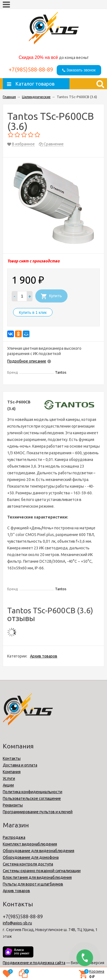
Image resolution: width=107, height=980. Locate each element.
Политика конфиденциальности (33, 792)
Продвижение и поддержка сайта (34, 963)
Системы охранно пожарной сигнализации (42, 871)
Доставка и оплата (20, 765)
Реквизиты (13, 805)
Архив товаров (44, 656)
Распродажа (14, 837)
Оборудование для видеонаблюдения (38, 851)
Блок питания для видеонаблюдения (37, 877)
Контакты (12, 758)
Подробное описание (27, 361)
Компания (12, 772)
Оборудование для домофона (31, 857)
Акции (8, 785)
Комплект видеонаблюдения (30, 844)
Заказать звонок (79, 70)
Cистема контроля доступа (28, 864)
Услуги (9, 778)
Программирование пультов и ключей (38, 812)
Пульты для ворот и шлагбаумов (33, 884)
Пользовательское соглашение (32, 798)
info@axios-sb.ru (17, 923)
